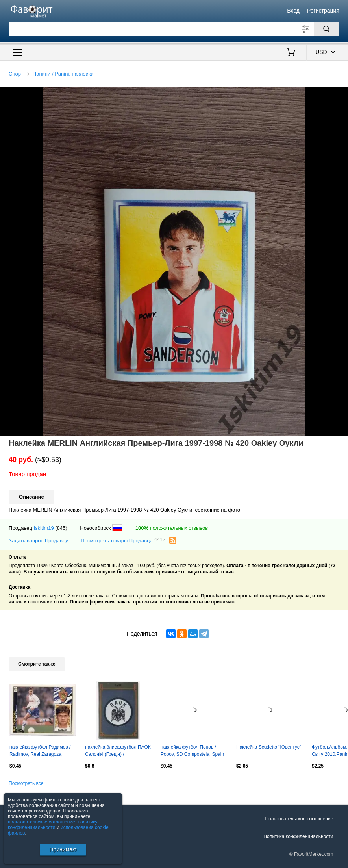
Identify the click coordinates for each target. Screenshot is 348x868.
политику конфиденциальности (53, 825)
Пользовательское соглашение (299, 819)
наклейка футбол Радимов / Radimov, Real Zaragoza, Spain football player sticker (40, 751)
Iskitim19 (43, 528)
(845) (61, 528)
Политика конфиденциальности (298, 836)
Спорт (16, 74)
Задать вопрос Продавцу (38, 541)
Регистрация (323, 11)
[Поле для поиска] (174, 29)
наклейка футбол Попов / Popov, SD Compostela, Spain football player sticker (192, 751)
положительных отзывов (172, 528)
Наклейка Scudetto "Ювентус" (269, 747)
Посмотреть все (26, 783)
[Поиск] (327, 29)
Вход (293, 11)
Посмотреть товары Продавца (123, 540)
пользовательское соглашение (42, 822)
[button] (341, 95)
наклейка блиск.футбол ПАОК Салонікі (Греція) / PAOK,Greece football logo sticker (118, 751)
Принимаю (63, 849)
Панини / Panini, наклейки (63, 74)
